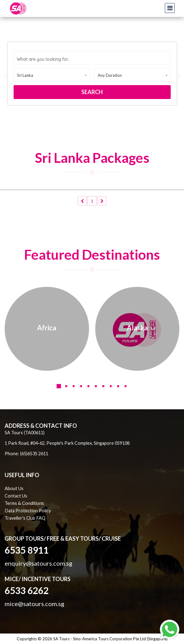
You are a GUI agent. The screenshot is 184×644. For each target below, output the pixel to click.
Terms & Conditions (24, 503)
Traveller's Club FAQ (25, 518)
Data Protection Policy (28, 511)
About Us (14, 488)
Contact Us (16, 496)
